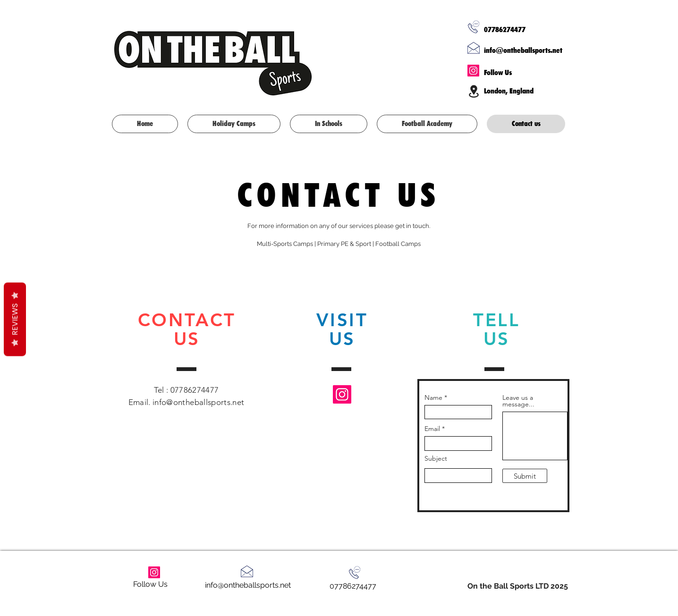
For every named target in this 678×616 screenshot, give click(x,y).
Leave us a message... (518, 401)
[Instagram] (473, 71)
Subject (436, 458)
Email (432, 429)
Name (433, 397)
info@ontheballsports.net (523, 50)
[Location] (474, 91)
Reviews (15, 319)
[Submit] (525, 476)
